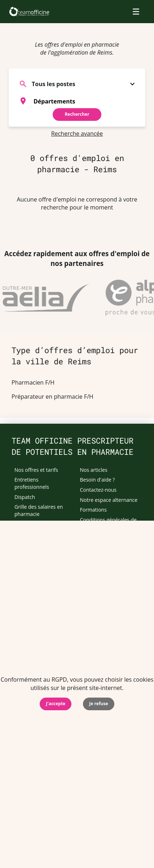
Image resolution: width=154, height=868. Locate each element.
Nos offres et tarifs (36, 470)
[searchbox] (86, 101)
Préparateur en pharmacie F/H (52, 397)
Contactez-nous (98, 490)
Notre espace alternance (109, 500)
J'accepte (56, 704)
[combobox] (77, 101)
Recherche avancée (77, 134)
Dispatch (25, 497)
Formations (93, 510)
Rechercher (77, 114)
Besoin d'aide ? (98, 480)
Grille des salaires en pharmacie (39, 510)
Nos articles (94, 470)
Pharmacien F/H (33, 382)
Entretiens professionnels (32, 483)
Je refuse (98, 704)
